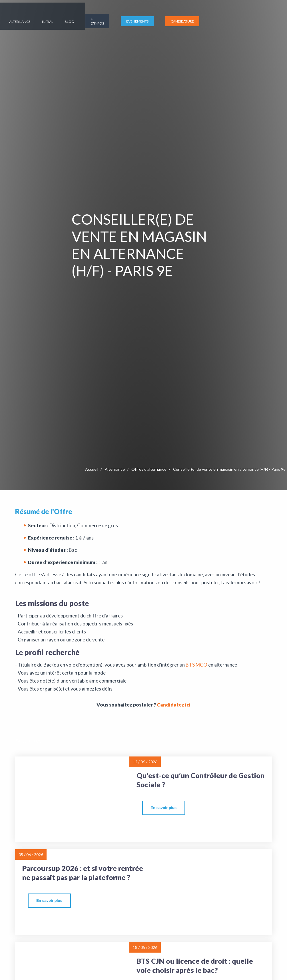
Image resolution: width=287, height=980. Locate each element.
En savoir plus (163, 808)
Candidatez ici (174, 705)
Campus (92, 18)
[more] (164, 808)
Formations (62, 18)
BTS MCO (196, 665)
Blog (170, 18)
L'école (33, 18)
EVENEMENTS (238, 17)
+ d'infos (198, 17)
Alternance (121, 18)
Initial (148, 18)
